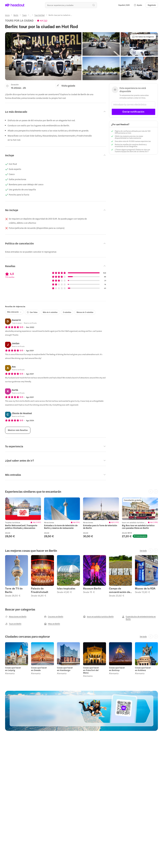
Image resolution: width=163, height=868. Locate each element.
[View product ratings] (42, 20)
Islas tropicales (66, 588)
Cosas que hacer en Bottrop (117, 669)
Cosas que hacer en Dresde (39, 669)
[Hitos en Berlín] (52, 624)
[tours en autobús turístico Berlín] (98, 617)
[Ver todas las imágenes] (143, 37)
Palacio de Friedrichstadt (40, 590)
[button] (138, 5)
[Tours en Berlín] (13, 624)
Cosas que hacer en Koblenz (143, 669)
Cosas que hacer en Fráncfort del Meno (91, 670)
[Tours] (24, 15)
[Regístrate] (152, 5)
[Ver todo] (143, 550)
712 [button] (45, 20)
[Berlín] (16, 15)
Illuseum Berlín (92, 588)
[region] (81, 518)
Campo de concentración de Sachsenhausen (120, 590)
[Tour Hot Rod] (39, 15)
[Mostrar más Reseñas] (18, 430)
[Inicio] (7, 15)
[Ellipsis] (30, 16)
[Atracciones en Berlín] (16, 617)
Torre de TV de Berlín (14, 590)
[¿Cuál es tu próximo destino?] (71, 5)
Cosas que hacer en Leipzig (13, 669)
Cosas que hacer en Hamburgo (65, 669)
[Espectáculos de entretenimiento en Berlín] (140, 618)
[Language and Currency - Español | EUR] (124, 5)
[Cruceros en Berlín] (54, 617)
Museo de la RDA (145, 588)
